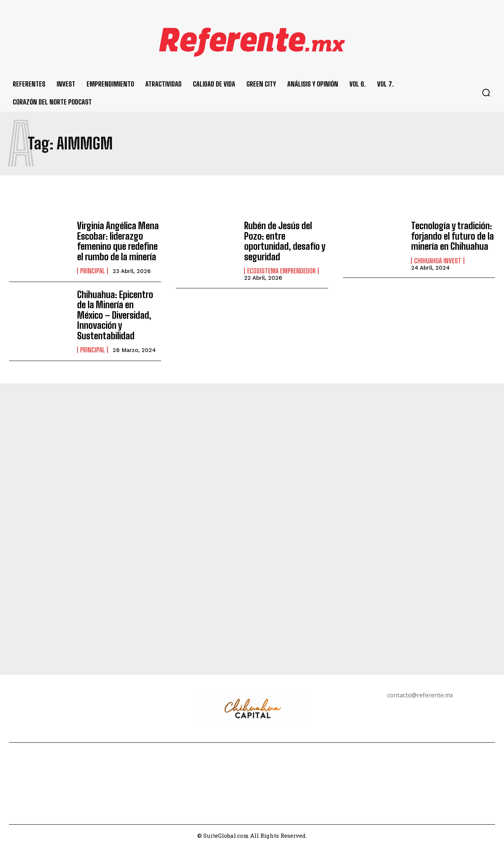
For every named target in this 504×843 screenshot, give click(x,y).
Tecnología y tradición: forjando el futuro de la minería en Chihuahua (452, 236)
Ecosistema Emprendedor (281, 269)
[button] (486, 93)
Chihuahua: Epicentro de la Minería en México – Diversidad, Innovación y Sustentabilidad (119, 313)
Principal (92, 269)
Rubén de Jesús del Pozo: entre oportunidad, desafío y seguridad (284, 240)
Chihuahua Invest (438, 260)
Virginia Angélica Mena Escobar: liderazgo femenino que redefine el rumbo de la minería (118, 240)
